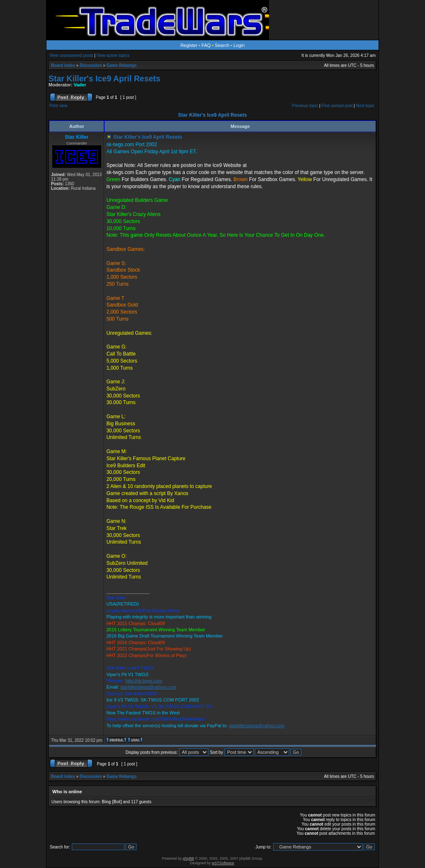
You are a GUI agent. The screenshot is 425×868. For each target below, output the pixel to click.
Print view (58, 106)
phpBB (188, 858)
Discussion (91, 65)
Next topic (365, 106)
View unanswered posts (71, 55)
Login (239, 45)
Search (222, 45)
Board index (63, 65)
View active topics (113, 55)
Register (189, 45)
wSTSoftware (223, 863)
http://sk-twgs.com (144, 681)
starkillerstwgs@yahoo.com (148, 687)
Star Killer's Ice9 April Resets (104, 78)
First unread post (337, 106)
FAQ (206, 45)
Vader (80, 85)
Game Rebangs (121, 65)
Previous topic (305, 106)
